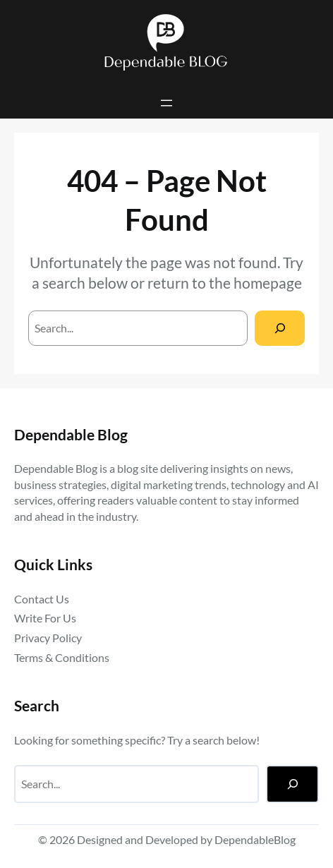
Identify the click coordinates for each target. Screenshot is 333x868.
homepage (268, 283)
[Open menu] (166, 103)
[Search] (280, 328)
